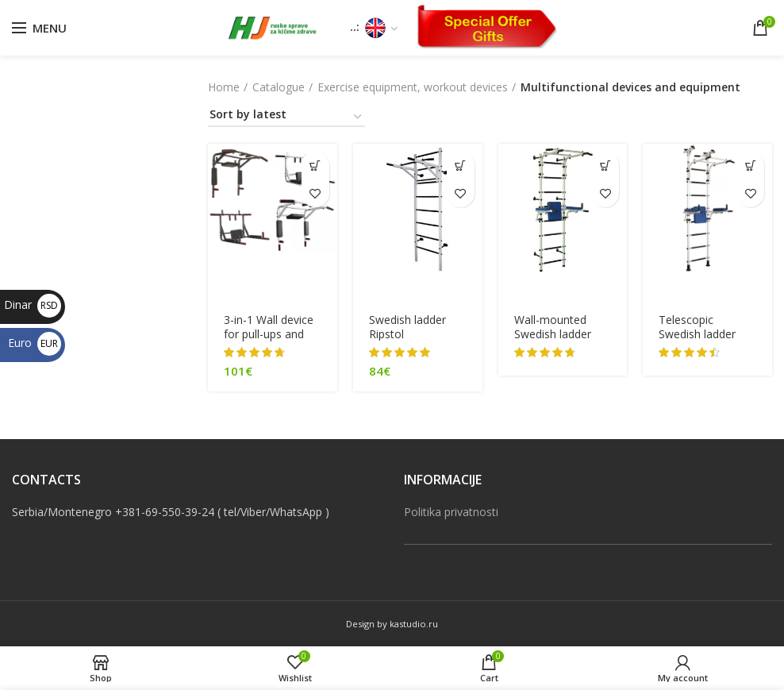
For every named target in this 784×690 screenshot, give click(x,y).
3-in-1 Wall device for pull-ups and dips (269, 334)
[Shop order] (286, 117)
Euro (35, 343)
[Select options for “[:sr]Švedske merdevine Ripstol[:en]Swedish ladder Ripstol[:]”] (461, 166)
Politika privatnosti (451, 512)
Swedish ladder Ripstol (407, 327)
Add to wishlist (315, 193)
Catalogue (279, 87)
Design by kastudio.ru (392, 624)
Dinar (33, 305)
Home (224, 87)
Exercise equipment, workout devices (413, 87)
